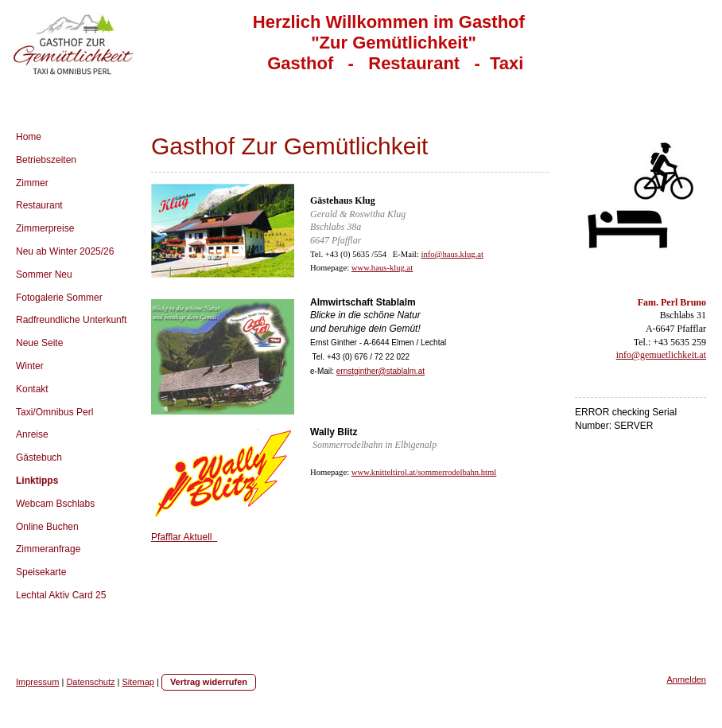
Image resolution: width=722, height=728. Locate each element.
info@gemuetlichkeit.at (661, 355)
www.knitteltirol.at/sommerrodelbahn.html (424, 472)
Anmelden (686, 679)
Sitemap (138, 682)
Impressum (37, 682)
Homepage (328, 268)
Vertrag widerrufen (209, 682)
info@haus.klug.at (452, 254)
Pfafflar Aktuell (184, 537)
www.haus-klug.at (382, 268)
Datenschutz (90, 682)
